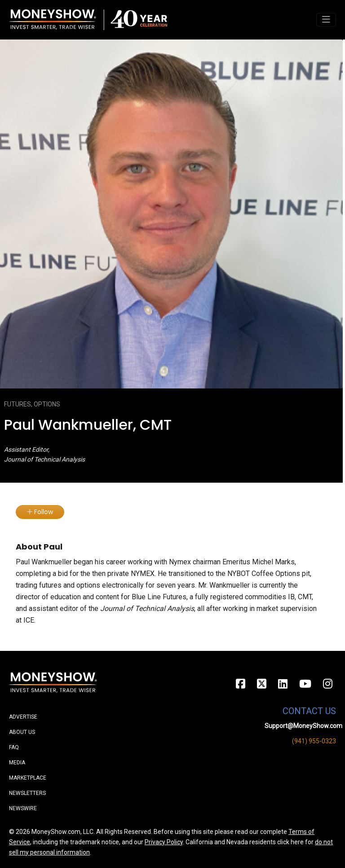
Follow (40, 512)
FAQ (14, 747)
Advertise (23, 717)
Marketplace (28, 778)
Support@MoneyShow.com (303, 726)
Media (17, 763)
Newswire (23, 808)
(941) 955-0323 (314, 741)
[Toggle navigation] (326, 20)
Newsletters (27, 793)
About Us (22, 732)
